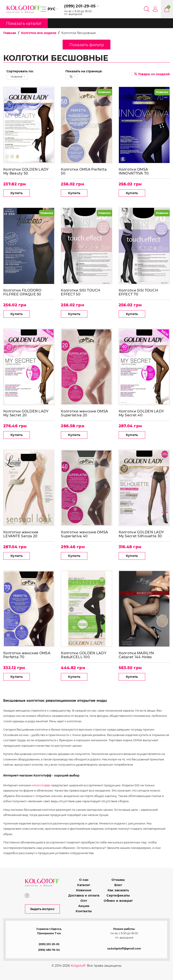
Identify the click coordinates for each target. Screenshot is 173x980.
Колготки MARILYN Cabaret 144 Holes (136, 655)
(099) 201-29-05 (49, 944)
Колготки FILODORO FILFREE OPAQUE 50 (22, 292)
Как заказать (118, 890)
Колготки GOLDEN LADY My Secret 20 (26, 413)
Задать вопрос (42, 909)
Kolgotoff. (78, 966)
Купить (17, 193)
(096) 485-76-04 (49, 950)
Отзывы (118, 880)
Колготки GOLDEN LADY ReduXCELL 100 (84, 655)
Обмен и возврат (118, 901)
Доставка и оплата (84, 895)
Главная (10, 33)
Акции (84, 906)
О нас (84, 880)
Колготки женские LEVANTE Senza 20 (21, 534)
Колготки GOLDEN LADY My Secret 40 (141, 413)
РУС (52, 9)
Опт (84, 901)
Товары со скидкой (152, 74)
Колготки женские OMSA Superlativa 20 (84, 413)
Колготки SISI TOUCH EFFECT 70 (138, 292)
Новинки (84, 890)
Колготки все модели (39, 33)
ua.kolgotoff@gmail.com (124, 949)
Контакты (84, 911)
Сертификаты (118, 895)
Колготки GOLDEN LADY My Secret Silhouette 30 (141, 534)
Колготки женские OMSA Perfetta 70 (27, 655)
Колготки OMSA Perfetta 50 (84, 171)
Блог (118, 885)
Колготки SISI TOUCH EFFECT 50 (81, 292)
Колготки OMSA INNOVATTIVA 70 (134, 171)
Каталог (84, 885)
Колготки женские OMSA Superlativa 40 (84, 534)
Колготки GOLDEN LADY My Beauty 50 (26, 171)
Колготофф (41, 785)
